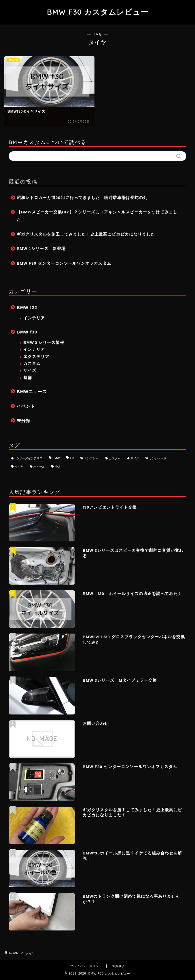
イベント (26, 406)
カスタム (32, 364)
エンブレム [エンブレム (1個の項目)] (91, 458)
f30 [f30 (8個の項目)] (72, 458)
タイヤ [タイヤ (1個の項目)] (19, 467)
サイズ (30, 370)
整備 (28, 378)
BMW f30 (27, 332)
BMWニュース (32, 392)
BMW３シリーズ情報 (44, 343)
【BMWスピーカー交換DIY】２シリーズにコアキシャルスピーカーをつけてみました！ (97, 216)
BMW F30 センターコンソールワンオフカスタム (64, 263)
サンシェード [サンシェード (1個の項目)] (158, 458)
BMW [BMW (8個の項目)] (56, 458)
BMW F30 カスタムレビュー (98, 12)
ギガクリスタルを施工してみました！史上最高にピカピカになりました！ (88, 234)
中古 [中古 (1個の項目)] (58, 467)
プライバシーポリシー (86, 966)
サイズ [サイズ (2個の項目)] (135, 458)
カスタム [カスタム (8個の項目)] (115, 458)
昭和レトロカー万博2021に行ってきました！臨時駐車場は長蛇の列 (82, 198)
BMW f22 (27, 307)
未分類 (24, 421)
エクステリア (36, 357)
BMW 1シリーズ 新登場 (41, 249)
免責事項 (118, 966)
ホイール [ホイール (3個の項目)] (39, 467)
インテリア (34, 318)
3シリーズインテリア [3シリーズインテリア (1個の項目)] (29, 458)
